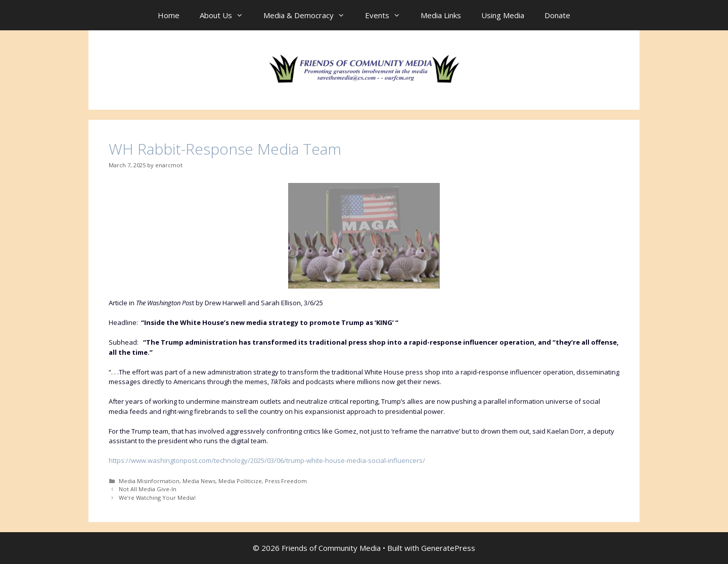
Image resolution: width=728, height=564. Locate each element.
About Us (226, 15)
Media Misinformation (149, 481)
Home (169, 15)
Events (388, 15)
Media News (199, 481)
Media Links (441, 15)
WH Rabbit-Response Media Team (225, 149)
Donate (557, 15)
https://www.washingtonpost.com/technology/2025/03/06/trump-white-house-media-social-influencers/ (267, 460)
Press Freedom (286, 481)
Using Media (503, 15)
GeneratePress (448, 548)
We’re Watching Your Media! (157, 498)
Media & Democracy (309, 15)
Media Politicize (240, 481)
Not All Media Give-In (148, 489)
